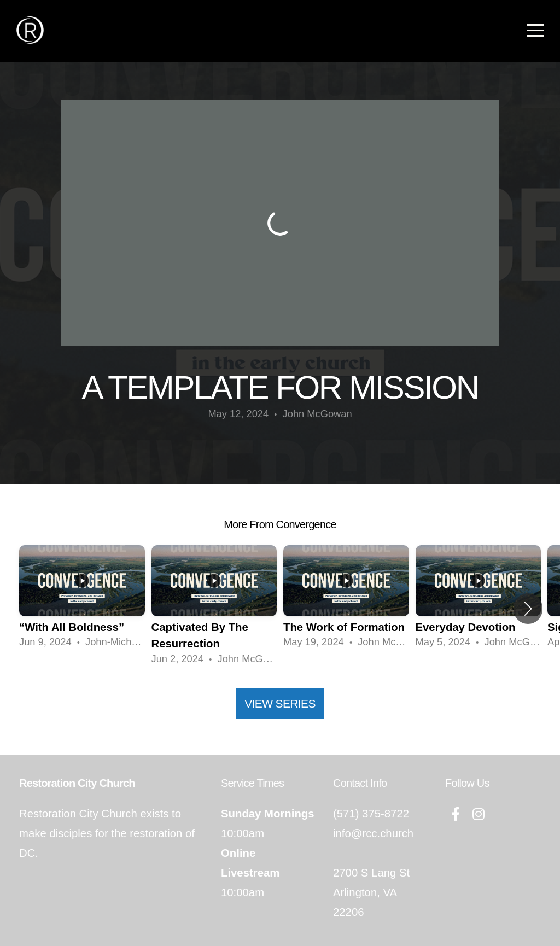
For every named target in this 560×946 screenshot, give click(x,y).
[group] (82, 600)
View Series (280, 703)
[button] (528, 609)
